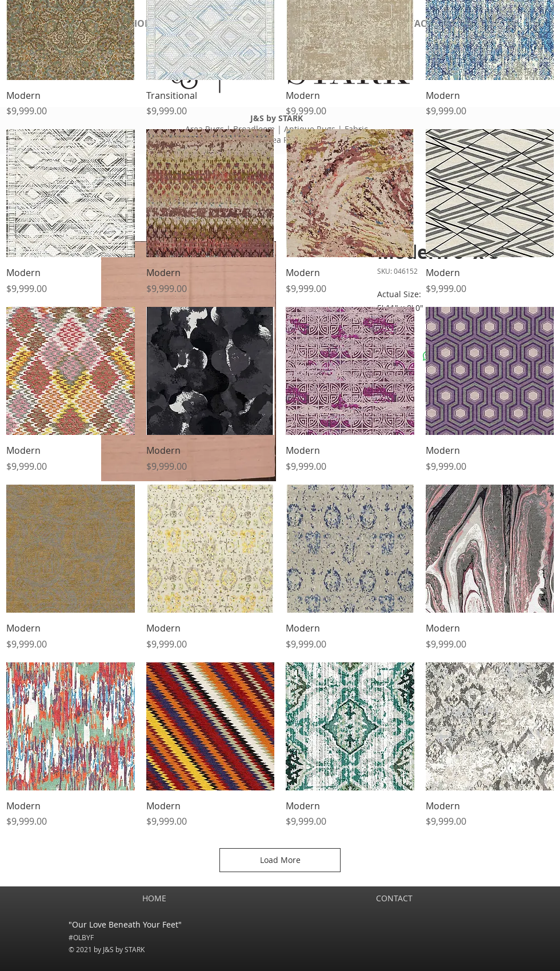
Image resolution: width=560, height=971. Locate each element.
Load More (280, 860)
